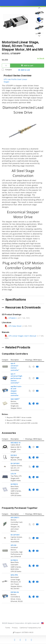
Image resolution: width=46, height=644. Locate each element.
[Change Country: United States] (43, 623)
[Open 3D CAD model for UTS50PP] (39, 21)
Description (15, 360)
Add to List (24, 70)
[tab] (23, 189)
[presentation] (23, 322)
